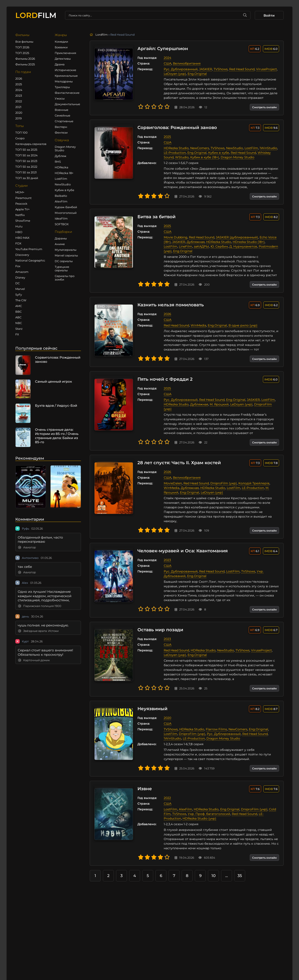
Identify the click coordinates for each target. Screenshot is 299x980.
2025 (19, 84)
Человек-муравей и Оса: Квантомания (181, 546)
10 (214, 871)
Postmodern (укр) (256, 246)
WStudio (180, 157)
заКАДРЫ (185, 246)
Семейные (62, 115)
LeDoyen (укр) (173, 74)
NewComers (198, 148)
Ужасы (60, 98)
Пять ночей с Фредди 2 (164, 379)
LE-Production (173, 153)
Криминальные (66, 76)
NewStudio (63, 184)
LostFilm (61, 179)
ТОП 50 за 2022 (26, 167)
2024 (19, 90)
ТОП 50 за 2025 (26, 150)
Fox (18, 266)
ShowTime (23, 221)
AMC (19, 306)
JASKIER (204, 69)
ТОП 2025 (22, 53)
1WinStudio (267, 148)
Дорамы (61, 238)
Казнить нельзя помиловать (169, 305)
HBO (19, 232)
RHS (58, 162)
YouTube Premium (29, 249)
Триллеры (62, 87)
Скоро (20, 138)
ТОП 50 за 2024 (26, 155)
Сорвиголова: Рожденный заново (176, 128)
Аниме (60, 244)
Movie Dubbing (174, 237)
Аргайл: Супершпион (161, 49)
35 (240, 871)
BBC (18, 312)
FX (17, 334)
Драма (60, 64)
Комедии (61, 42)
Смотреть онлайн (264, 107)
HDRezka (62, 167)
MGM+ (20, 192)
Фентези (61, 133)
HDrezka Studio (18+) (247, 242)
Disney (20, 277)
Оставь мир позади (159, 625)
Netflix (20, 215)
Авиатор (27, 547)
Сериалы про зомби (65, 278)
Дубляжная (194, 242)
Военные (62, 110)
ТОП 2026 (22, 47)
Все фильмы (24, 42)
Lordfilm (102, 35)
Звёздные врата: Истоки (38, 631)
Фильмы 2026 (25, 59)
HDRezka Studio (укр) (198, 814)
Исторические (65, 70)
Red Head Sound (240, 69)
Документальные (67, 104)
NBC (19, 323)
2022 (19, 101)
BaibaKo (61, 196)
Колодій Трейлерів (252, 479)
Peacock (21, 204)
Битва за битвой (155, 217)
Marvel (20, 289)
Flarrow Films (215, 725)
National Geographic (30, 260)
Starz (19, 329)
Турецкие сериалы (62, 269)
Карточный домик (34, 660)
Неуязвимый (151, 704)
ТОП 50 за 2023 (26, 161)
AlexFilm (61, 201)
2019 (18, 118)
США (166, 63)
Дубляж (61, 156)
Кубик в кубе (217, 153)
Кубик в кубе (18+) (203, 157)
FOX (18, 243)
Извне (143, 784)
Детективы (63, 59)
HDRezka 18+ (64, 173)
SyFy (19, 295)
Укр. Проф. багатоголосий (208, 809)
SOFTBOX (62, 224)
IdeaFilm (61, 218)
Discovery (22, 255)
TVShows (219, 69)
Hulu (19, 226)
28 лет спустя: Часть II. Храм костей (178, 458)
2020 (19, 113)
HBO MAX (22, 238)
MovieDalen (171, 479)
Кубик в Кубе (64, 190)
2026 (19, 78)
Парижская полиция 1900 (40, 606)
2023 (19, 96)
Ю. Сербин (203, 246)
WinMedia (197, 325)
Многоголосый (66, 213)
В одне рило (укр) (241, 325)
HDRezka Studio (175, 148)
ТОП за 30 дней (27, 178)
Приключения (65, 53)
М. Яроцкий (218, 404)
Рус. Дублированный (179, 69)
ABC (18, 317)
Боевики (61, 47)
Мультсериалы (66, 250)
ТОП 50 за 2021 (26, 172)
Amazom (22, 272)
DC (18, 283)
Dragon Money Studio (65, 148)
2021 (18, 107)
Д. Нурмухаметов (227, 246)
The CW (21, 300)
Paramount (23, 198)
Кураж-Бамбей (66, 207)
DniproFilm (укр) (266, 404)
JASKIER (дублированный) (235, 237)
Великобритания (185, 63)
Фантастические (67, 93)
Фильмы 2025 (25, 64)
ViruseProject (265, 69)
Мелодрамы (64, 81)
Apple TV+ (22, 209)
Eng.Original (196, 74)
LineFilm (169, 246)
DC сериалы (64, 261)
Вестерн (61, 127)
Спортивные (64, 121)
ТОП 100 (21, 133)
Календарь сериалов (31, 144)
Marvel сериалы (66, 255)
